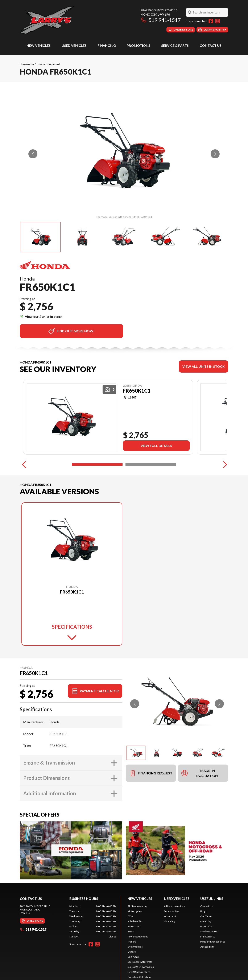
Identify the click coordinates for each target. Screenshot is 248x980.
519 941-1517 (161, 20)
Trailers (132, 942)
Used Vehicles (74, 45)
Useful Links (212, 899)
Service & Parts (175, 45)
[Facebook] (211, 21)
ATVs (130, 916)
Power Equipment (48, 64)
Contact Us (211, 45)
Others (132, 952)
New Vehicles (39, 45)
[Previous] (24, 464)
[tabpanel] (93, 921)
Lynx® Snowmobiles (139, 972)
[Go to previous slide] (33, 154)
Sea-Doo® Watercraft (140, 962)
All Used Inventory (174, 906)
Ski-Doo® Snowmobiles (141, 967)
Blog (203, 911)
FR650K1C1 (137, 391)
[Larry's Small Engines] (72, 20)
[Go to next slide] (215, 154)
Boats (131, 931)
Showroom (27, 64)
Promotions (139, 45)
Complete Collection (139, 977)
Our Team (206, 916)
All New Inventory (138, 906)
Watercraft (134, 926)
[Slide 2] (151, 464)
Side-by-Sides (135, 921)
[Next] (224, 464)
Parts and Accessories (213, 942)
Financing (107, 45)
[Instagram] (218, 21)
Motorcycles (135, 911)
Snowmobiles (135, 947)
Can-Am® (133, 957)
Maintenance (208, 937)
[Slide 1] (97, 464)
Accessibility (207, 947)
